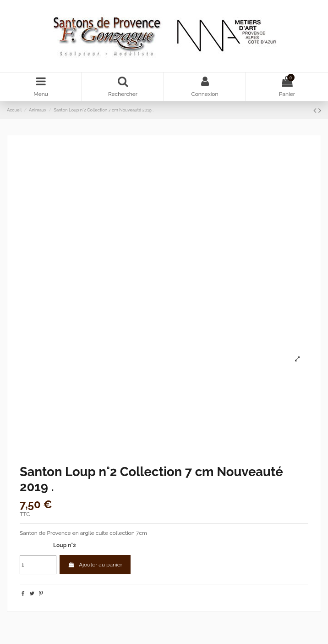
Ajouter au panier (95, 565)
